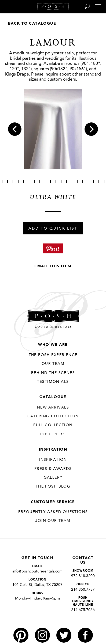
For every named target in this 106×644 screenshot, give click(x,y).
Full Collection (53, 425)
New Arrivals (53, 407)
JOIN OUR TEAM (53, 521)
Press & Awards (53, 469)
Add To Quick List (53, 229)
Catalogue (53, 397)
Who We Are (53, 345)
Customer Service (53, 502)
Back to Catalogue (32, 24)
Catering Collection (53, 416)
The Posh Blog (53, 486)
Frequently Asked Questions (53, 512)
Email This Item (53, 266)
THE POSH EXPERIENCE (53, 355)
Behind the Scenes (53, 373)
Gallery (53, 478)
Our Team (53, 364)
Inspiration (53, 450)
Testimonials (53, 382)
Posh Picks (53, 434)
